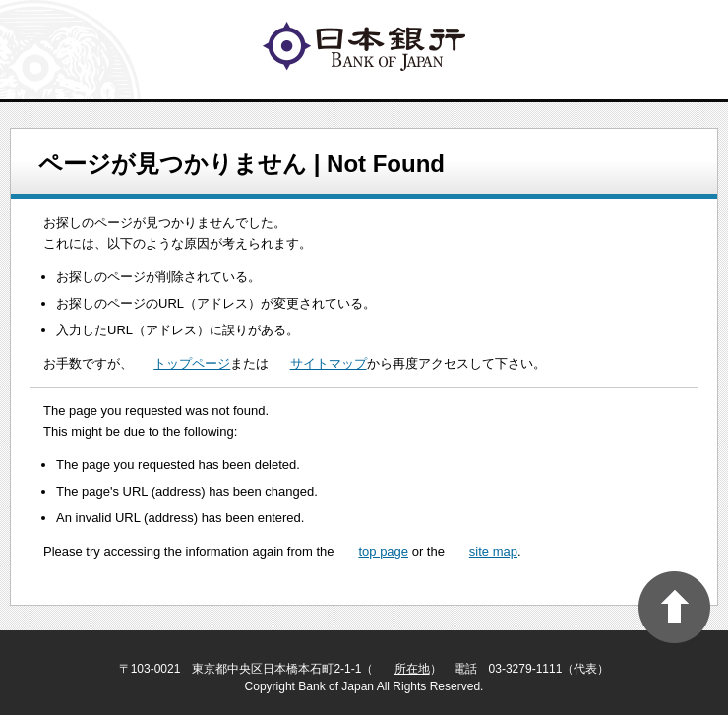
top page (383, 551)
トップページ (192, 363)
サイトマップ (329, 363)
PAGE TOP (674, 607)
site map (493, 551)
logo (364, 46)
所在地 (412, 669)
